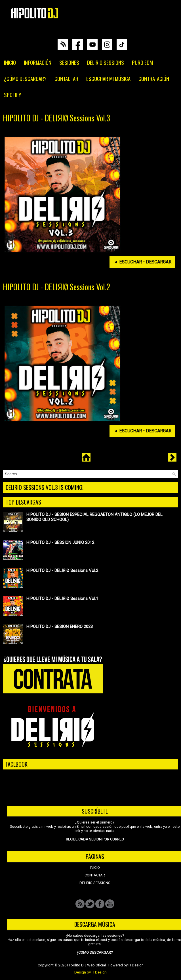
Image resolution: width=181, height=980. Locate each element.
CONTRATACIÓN (154, 78)
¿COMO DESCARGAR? (95, 952)
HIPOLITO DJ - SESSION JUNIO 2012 (60, 542)
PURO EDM (142, 62)
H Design (136, 965)
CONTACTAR (66, 78)
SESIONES (69, 62)
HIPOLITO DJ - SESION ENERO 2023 (60, 627)
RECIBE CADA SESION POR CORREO (95, 839)
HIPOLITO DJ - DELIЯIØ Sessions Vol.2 (56, 287)
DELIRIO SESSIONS (106, 62)
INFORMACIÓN (38, 62)
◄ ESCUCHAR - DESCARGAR (142, 262)
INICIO (10, 62)
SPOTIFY (13, 95)
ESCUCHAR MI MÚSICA (108, 78)
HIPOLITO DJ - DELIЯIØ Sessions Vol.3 (56, 118)
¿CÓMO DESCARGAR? (25, 78)
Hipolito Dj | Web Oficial (87, 965)
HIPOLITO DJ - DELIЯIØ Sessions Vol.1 (62, 599)
